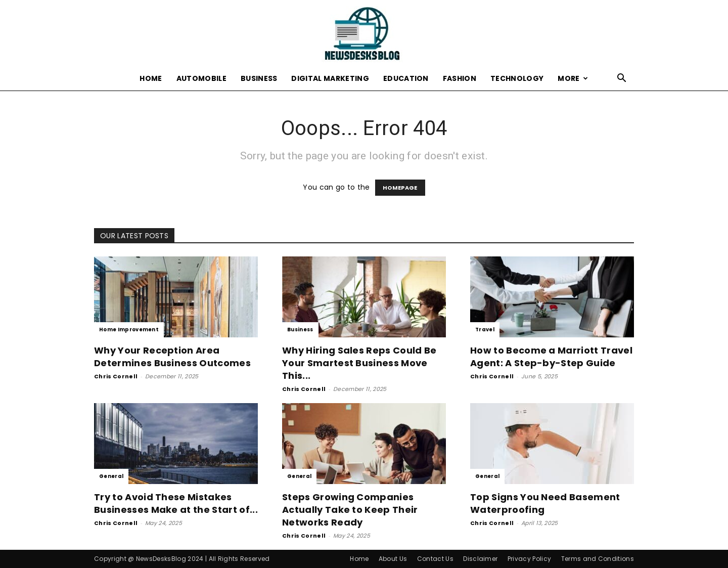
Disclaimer (480, 559)
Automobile (201, 78)
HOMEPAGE (400, 188)
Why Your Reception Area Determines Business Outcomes (172, 357)
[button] (622, 79)
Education (406, 78)
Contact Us (435, 559)
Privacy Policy (529, 559)
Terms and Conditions (598, 559)
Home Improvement (129, 330)
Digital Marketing (330, 78)
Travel (485, 330)
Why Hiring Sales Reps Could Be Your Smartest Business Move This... (359, 363)
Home (151, 78)
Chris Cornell (116, 376)
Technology (517, 78)
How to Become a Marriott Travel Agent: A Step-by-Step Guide (551, 357)
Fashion (460, 78)
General (111, 476)
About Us (393, 559)
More (573, 78)
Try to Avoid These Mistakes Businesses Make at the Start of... (176, 503)
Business (259, 78)
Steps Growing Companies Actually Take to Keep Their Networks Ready (350, 510)
